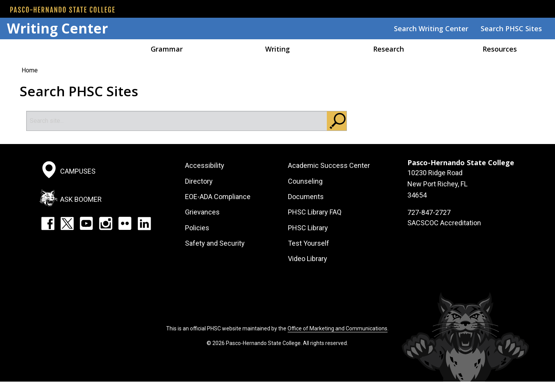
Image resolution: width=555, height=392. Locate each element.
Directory (199, 181)
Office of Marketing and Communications (337, 328)
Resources (500, 49)
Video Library (308, 259)
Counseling (305, 181)
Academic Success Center (329, 165)
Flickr (125, 223)
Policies (197, 228)
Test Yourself (309, 243)
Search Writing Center (431, 28)
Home (55, 49)
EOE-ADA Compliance (218, 197)
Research (388, 49)
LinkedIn (144, 223)
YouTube (86, 223)
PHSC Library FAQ (315, 212)
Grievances (202, 212)
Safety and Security (215, 243)
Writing (277, 49)
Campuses (78, 171)
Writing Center (57, 28)
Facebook (48, 223)
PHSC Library (308, 228)
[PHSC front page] (62, 10)
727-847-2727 (429, 212)
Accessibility (205, 165)
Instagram (106, 223)
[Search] (177, 121)
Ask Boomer (81, 199)
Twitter (67, 223)
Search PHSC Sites (511, 28)
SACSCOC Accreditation (444, 223)
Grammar (167, 49)
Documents (306, 197)
